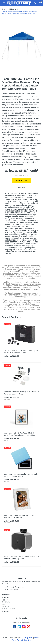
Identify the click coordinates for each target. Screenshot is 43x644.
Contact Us (5, 611)
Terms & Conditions (24, 640)
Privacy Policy (28, 638)
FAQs (3, 604)
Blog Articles (6, 607)
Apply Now (5, 600)
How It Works (6, 602)
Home (4, 9)
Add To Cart (21, 180)
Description (21, 187)
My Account (5, 597)
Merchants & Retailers (8, 609)
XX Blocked (12, 9)
